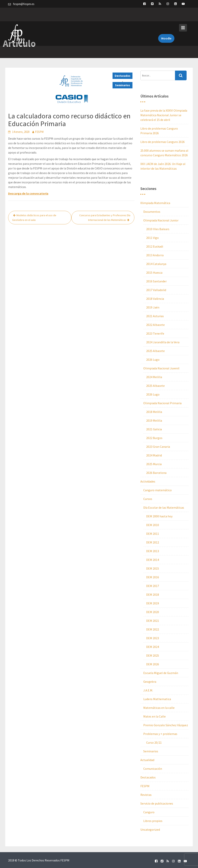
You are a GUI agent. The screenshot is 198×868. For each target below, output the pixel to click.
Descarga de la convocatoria (28, 193)
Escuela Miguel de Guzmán (161, 673)
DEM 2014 (153, 560)
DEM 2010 (153, 525)
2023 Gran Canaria (158, 447)
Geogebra (150, 682)
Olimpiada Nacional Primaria (162, 403)
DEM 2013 (153, 551)
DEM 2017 (153, 586)
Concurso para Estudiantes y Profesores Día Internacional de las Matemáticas (105, 218)
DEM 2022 (153, 629)
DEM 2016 (153, 577)
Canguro (149, 812)
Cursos (148, 499)
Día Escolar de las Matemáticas (164, 507)
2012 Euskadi (155, 246)
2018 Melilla (154, 412)
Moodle (166, 25)
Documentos (152, 212)
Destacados (122, 76)
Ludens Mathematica (157, 699)
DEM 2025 (153, 655)
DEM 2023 (153, 638)
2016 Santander (156, 281)
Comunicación (153, 769)
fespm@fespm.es (24, 4)
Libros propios (153, 821)
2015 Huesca (154, 273)
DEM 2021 (153, 621)
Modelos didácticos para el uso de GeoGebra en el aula (34, 218)
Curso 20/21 (154, 742)
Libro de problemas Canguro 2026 (163, 142)
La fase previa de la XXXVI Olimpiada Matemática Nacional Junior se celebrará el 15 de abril (164, 115)
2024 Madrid (154, 455)
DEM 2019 (153, 603)
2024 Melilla (154, 377)
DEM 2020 (153, 612)
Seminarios (122, 85)
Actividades (148, 481)
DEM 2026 (153, 664)
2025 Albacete (155, 351)
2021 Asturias (155, 316)
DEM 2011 (153, 534)
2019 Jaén (153, 307)
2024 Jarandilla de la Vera (163, 342)
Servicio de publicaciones (157, 803)
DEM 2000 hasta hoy (159, 516)
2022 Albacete (155, 325)
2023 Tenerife (155, 333)
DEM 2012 (153, 542)
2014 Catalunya (156, 264)
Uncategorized (150, 830)
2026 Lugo (153, 360)
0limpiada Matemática (155, 203)
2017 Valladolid (156, 290)
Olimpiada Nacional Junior (161, 220)
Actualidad (147, 760)
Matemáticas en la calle (159, 708)
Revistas (146, 795)
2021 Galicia (154, 429)
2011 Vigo (152, 238)
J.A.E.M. (148, 690)
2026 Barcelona (156, 473)
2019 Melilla (154, 420)
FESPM (39, 132)
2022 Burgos (154, 438)
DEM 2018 (153, 595)
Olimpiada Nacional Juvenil (161, 368)
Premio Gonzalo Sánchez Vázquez (166, 725)
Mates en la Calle (154, 716)
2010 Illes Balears (158, 229)
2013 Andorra (155, 255)
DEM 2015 (153, 568)
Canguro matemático (157, 490)
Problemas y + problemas (160, 734)
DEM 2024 (153, 647)
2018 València (155, 299)
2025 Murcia (154, 464)
